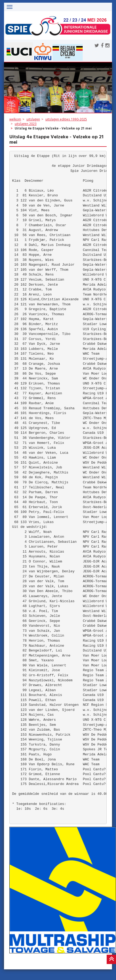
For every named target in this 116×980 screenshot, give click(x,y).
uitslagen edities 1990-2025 (66, 119)
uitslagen (33, 119)
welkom (15, 119)
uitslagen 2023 (26, 124)
